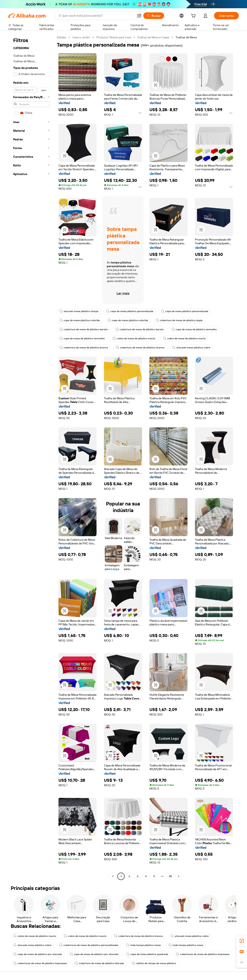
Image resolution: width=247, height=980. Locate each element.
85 (170, 876)
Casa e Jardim (81, 37)
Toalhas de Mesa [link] (186, 37)
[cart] (194, 16)
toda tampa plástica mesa (143, 945)
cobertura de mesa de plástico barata (84, 329)
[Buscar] (154, 16)
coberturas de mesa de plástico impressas (203, 954)
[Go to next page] (179, 876)
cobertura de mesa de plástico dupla (179, 320)
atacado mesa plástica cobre (191, 348)
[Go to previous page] (113, 876)
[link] (242, 941)
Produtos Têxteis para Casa (114, 37)
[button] (139, 16)
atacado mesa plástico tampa (79, 311)
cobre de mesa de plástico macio (134, 338)
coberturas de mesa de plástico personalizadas (89, 945)
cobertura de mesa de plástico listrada (99, 963)
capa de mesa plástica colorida (80, 320)
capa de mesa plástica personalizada (130, 311)
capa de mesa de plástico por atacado (38, 954)
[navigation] (31, 457)
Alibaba (61, 37)
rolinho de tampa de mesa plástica (154, 963)
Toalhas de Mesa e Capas (153, 37)
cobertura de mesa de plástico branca (84, 348)
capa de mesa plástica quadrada (147, 954)
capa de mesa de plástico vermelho (194, 329)
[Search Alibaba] (96, 16)
